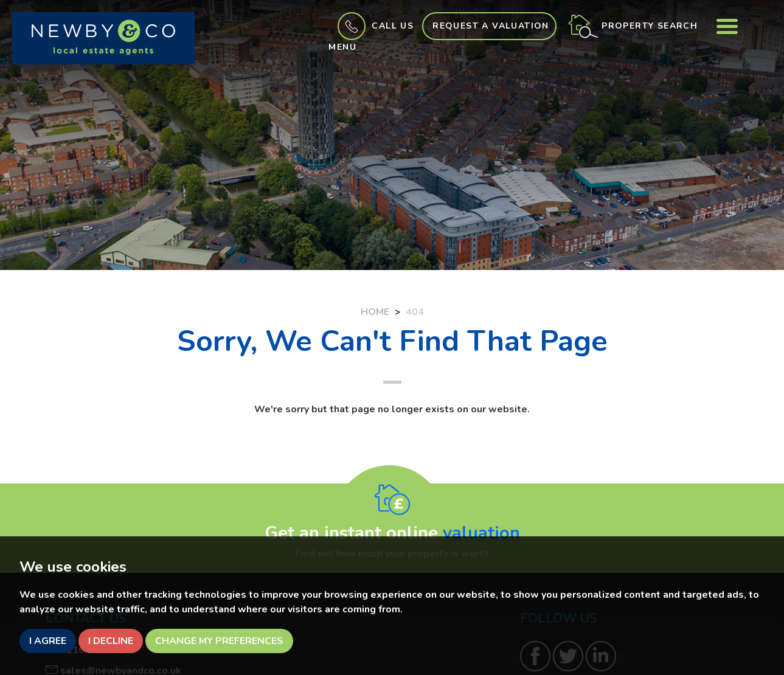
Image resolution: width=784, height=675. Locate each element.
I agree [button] (48, 641)
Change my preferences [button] (219, 641)
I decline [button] (111, 641)
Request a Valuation (491, 26)
